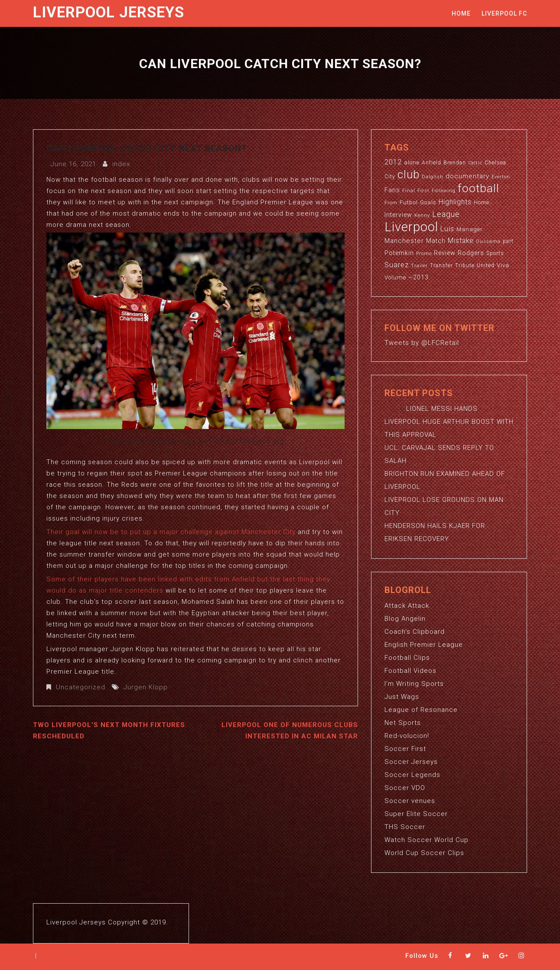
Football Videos (410, 671)
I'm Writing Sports (414, 684)
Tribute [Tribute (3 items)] (465, 265)
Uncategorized (81, 687)
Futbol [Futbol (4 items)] (409, 202)
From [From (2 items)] (391, 203)
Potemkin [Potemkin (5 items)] (399, 253)
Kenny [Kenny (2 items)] (422, 215)
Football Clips (407, 658)
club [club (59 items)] (409, 174)
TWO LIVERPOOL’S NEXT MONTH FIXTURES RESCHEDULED (109, 731)
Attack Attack (407, 606)
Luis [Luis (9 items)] (447, 229)
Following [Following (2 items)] (444, 191)
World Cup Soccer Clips (424, 853)
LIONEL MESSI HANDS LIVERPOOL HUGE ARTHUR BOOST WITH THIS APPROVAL (449, 422)
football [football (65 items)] (479, 188)
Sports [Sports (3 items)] (495, 253)
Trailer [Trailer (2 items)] (419, 266)
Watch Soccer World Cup (427, 840)
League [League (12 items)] (446, 214)
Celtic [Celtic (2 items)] (475, 163)
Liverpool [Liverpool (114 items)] (411, 227)
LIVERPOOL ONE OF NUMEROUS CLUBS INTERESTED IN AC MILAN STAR (290, 731)
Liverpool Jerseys (109, 12)
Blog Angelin (405, 619)
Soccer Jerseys (411, 762)
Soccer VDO (405, 788)
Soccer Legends (412, 775)
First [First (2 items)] (423, 191)
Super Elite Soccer (416, 814)
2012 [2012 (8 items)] (393, 162)
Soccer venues (410, 801)
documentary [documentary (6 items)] (467, 176)
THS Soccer (405, 827)
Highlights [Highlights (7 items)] (455, 202)
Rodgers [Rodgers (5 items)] (471, 253)
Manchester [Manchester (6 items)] (404, 241)
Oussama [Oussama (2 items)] (488, 241)
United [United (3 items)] (486, 265)
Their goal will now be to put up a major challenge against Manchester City (171, 532)
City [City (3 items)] (390, 177)
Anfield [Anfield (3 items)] (431, 163)
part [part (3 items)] (508, 241)
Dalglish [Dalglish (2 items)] (433, 177)
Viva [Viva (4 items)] (503, 265)
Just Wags (402, 697)
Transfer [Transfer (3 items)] (441, 265)
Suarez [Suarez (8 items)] (397, 265)
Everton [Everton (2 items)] (501, 177)
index (121, 164)
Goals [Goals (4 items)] (428, 202)
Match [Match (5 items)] (436, 241)
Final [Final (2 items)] (409, 191)
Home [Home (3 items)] (482, 203)
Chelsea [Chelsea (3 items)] (495, 163)
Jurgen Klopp (146, 687)
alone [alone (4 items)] (412, 162)
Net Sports (403, 723)
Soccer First (405, 749)
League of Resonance (421, 710)
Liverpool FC (504, 13)
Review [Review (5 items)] (445, 253)
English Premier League (424, 645)
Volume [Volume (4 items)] (395, 277)
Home (461, 13)
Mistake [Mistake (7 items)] (461, 241)
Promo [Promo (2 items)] (424, 254)
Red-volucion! (407, 736)
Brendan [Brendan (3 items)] (455, 163)
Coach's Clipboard (415, 632)
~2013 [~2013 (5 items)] (418, 277)
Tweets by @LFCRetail (422, 343)
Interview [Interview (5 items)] (398, 215)
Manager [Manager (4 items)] (470, 229)
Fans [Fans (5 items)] (392, 190)
